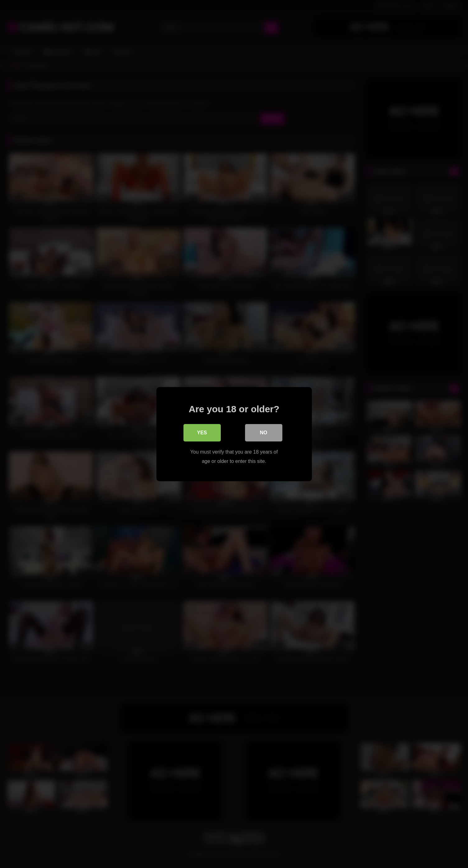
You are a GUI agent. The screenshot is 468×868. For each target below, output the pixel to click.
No (264, 432)
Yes (202, 432)
